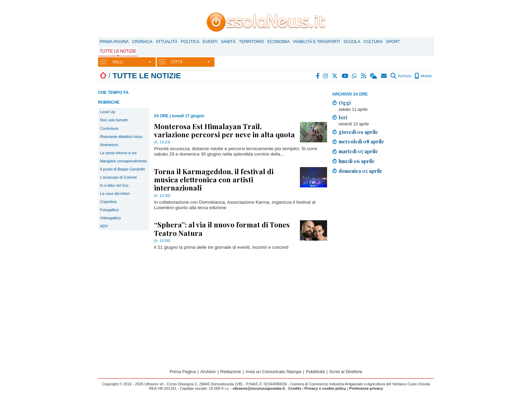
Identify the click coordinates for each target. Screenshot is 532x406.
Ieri (343, 117)
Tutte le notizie (118, 51)
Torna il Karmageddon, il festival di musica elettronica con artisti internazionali (214, 179)
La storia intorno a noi (118, 153)
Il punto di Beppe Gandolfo (123, 169)
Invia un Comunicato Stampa (273, 372)
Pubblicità (315, 372)
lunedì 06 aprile (357, 161)
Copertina (108, 202)
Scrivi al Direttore (346, 372)
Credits (295, 388)
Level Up (108, 112)
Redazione (231, 372)
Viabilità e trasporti (316, 42)
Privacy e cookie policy (325, 388)
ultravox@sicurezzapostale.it (259, 388)
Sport (393, 42)
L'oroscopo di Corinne (118, 177)
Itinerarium (109, 145)
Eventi (210, 42)
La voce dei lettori (115, 194)
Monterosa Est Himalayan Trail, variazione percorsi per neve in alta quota (224, 130)
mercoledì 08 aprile (361, 141)
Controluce (109, 128)
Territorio (251, 42)
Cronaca (142, 42)
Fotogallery (109, 210)
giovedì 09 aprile (358, 132)
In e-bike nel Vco (114, 185)
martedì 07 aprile (358, 151)
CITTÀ (177, 62)
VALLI (118, 62)
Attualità (167, 42)
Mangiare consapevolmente (123, 161)
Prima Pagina (114, 42)
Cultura (373, 42)
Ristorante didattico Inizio (121, 137)
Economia (278, 42)
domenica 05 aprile (360, 171)
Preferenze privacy (366, 388)
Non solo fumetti (114, 120)
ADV (104, 226)
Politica (190, 42)
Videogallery (110, 218)
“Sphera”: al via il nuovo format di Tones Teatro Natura (222, 228)
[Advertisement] (383, 227)
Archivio (401, 76)
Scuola (352, 42)
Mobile (423, 76)
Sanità (228, 42)
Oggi (345, 103)
